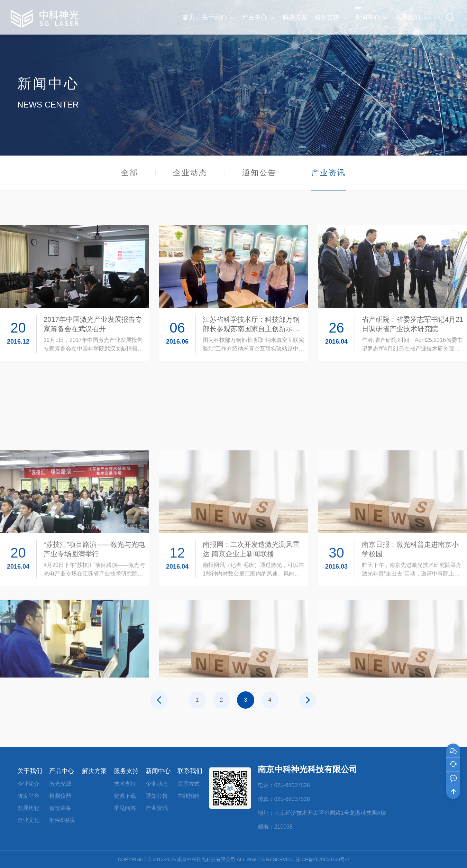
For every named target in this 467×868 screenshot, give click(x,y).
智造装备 (60, 808)
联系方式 (189, 784)
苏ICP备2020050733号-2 (322, 859)
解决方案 (94, 771)
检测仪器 (60, 796)
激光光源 (60, 784)
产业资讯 (329, 179)
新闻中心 (158, 771)
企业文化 (28, 820)
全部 (130, 173)
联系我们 (190, 771)
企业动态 (190, 173)
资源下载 (125, 796)
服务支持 (126, 771)
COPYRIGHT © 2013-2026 (147, 859)
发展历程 (28, 808)
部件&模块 (62, 820)
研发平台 (28, 796)
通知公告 (259, 173)
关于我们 (30, 771)
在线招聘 (189, 796)
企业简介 (28, 784)
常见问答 (125, 808)
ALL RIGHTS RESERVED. (265, 859)
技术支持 (125, 784)
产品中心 (62, 771)
